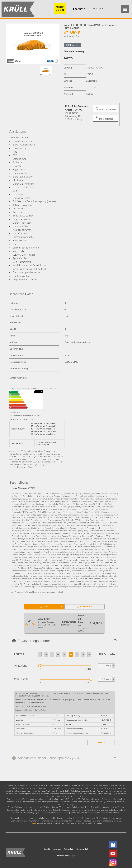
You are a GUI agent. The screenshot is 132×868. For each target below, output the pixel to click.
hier (35, 824)
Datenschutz (69, 849)
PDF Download (72, 45)
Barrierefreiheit (82, 849)
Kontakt (47, 849)
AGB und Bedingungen (66, 856)
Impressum (57, 849)
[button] (125, 10)
